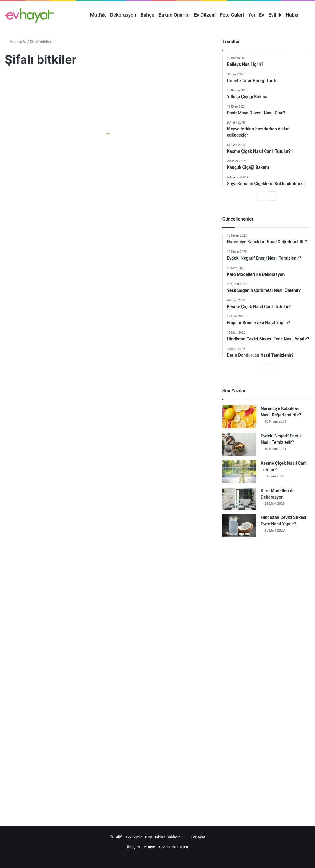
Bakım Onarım (174, 15)
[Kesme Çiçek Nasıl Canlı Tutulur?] (239, 472)
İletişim (134, 847)
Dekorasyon (123, 15)
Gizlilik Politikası (173, 847)
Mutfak (98, 15)
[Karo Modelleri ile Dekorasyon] (239, 499)
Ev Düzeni (205, 15)
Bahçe (148, 15)
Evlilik (275, 15)
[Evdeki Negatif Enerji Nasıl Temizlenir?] (239, 444)
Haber (292, 15)
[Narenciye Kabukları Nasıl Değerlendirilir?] (239, 417)
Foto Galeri (232, 15)
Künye (150, 847)
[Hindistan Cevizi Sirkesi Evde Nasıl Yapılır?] (239, 526)
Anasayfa (15, 42)
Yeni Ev (256, 15)
